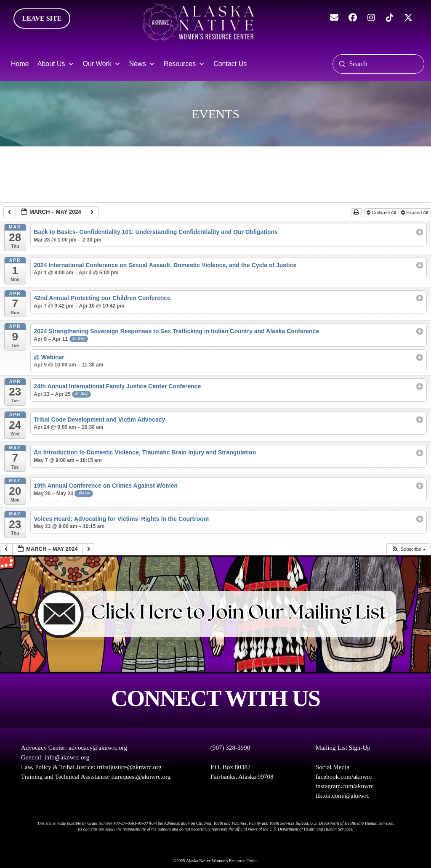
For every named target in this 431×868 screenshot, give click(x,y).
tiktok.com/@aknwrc (343, 796)
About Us (56, 64)
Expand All (415, 212)
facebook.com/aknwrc (344, 777)
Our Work (102, 64)
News (142, 64)
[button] (408, 549)
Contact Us (230, 64)
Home (20, 64)
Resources (184, 64)
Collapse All (382, 212)
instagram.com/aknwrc (345, 786)
